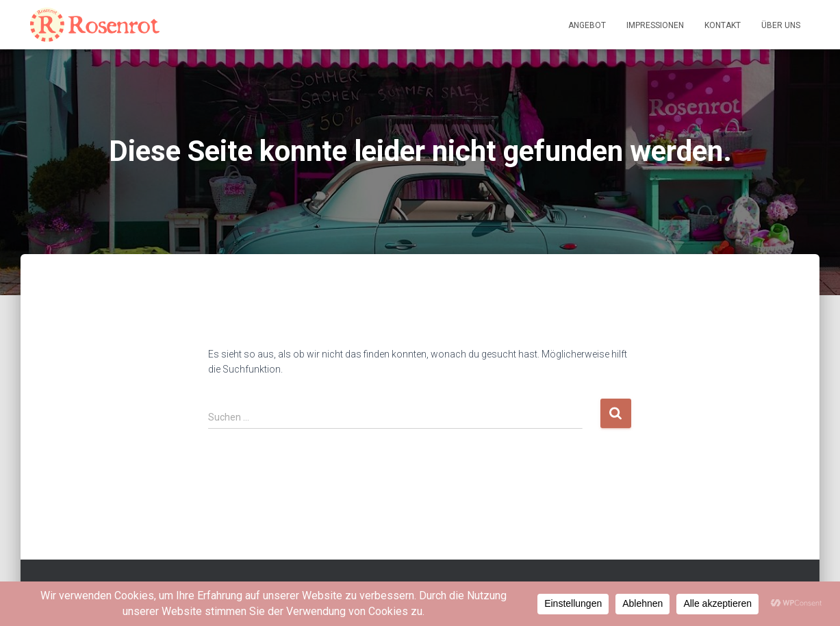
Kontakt (723, 25)
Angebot (587, 25)
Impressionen (655, 25)
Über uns (781, 25)
